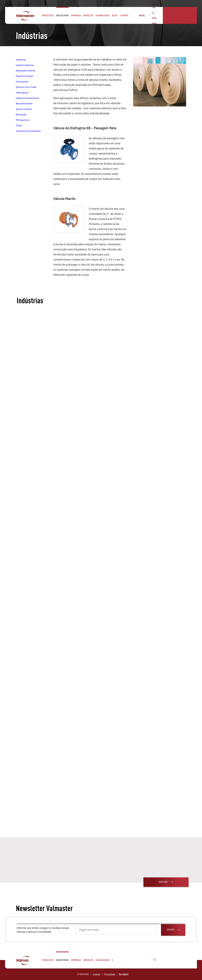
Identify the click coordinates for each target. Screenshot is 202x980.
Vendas (150, 15)
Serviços (88, 15)
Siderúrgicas (22, 92)
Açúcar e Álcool (24, 108)
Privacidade (110, 974)
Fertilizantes (22, 81)
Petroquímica (23, 119)
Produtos (48, 15)
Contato (125, 15)
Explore (168, 882)
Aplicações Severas (26, 70)
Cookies (96, 974)
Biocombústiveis (24, 103)
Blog (115, 15)
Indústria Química (25, 65)
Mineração (21, 113)
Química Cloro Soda (26, 87)
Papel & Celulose (24, 76)
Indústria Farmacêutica (28, 97)
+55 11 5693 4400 (172, 15)
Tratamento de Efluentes (28, 130)
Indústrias (62, 15)
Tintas (19, 124)
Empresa (76, 15)
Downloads (103, 15)
